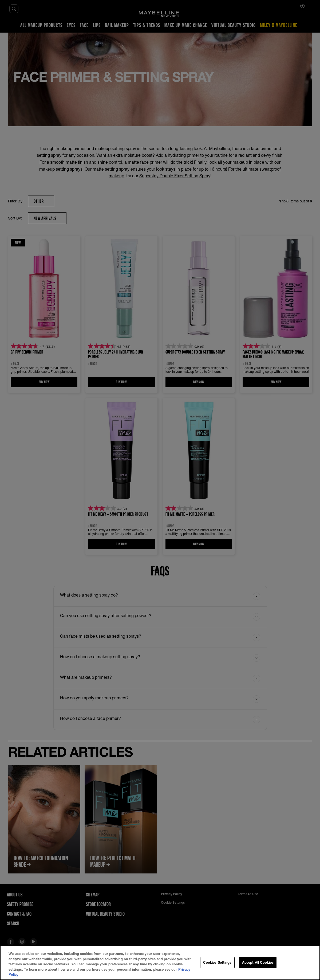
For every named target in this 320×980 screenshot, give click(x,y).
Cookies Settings (217, 962)
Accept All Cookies (258, 962)
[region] (160, 963)
